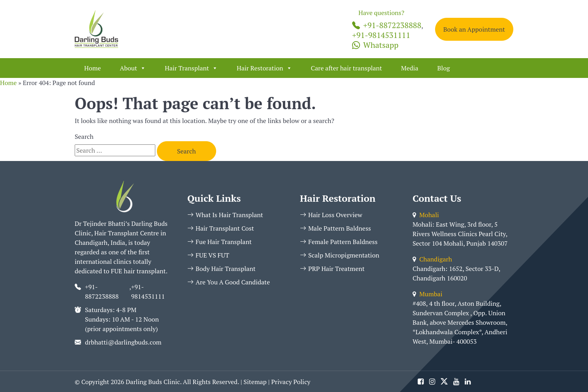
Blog (443, 68)
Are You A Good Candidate (229, 282)
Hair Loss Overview (331, 215)
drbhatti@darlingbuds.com (123, 342)
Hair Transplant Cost (221, 228)
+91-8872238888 (387, 25)
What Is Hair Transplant (225, 215)
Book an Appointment (474, 29)
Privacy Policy (291, 382)
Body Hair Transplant (221, 269)
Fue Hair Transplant (220, 242)
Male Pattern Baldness (335, 228)
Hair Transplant (191, 68)
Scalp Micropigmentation (340, 255)
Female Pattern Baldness (339, 242)
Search (84, 136)
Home (92, 68)
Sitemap (255, 382)
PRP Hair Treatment (332, 269)
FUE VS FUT (208, 255)
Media (410, 68)
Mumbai (427, 294)
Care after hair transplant (347, 68)
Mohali (426, 215)
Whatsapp (375, 45)
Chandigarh (432, 259)
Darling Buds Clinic (153, 382)
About (133, 68)
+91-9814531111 (381, 35)
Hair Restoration (264, 68)
